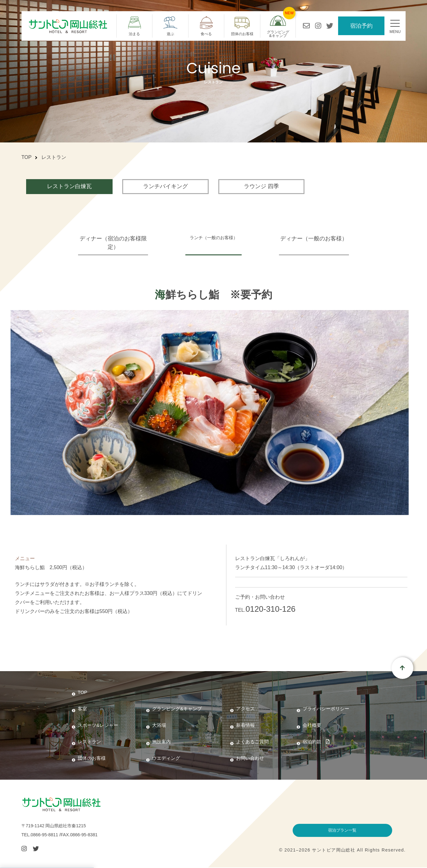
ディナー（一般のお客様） (321, 239)
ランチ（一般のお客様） (214, 239)
